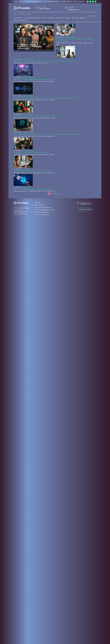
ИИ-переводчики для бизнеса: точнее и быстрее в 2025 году (33, 171)
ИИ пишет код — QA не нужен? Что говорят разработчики (31, 153)
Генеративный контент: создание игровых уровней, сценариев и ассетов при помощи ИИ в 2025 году (45, 98)
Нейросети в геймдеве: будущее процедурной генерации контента (34, 80)
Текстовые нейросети (66, 2)
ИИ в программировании (35, 2)
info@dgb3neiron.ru (74, 10)
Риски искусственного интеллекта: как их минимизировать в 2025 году (36, 116)
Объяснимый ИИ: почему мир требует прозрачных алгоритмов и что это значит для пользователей (44, 61)
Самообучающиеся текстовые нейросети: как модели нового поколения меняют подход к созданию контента (47, 134)
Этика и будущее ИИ (79, 2)
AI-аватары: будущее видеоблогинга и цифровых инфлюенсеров (29, 47)
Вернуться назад (93, 16)
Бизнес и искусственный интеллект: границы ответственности (33, 189)
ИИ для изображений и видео (51, 2)
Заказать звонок (86, 209)
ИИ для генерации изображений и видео (56, 18)
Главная (16, 2)
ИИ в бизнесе (23, 2)
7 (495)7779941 (44, 9)
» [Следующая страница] (61, 194)
